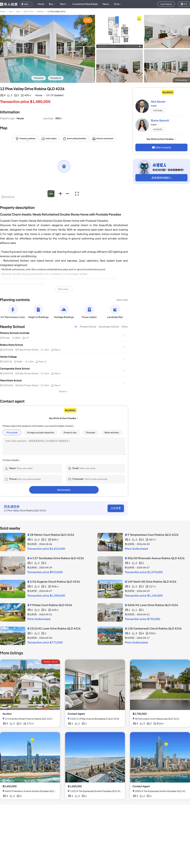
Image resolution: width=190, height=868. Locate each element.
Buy (11, 11)
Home (41, 4)
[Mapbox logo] (8, 197)
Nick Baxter (158, 102)
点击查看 (116, 508)
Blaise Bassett (160, 120)
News (106, 4)
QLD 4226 (29, 11)
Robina (40, 11)
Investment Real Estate (85, 4)
